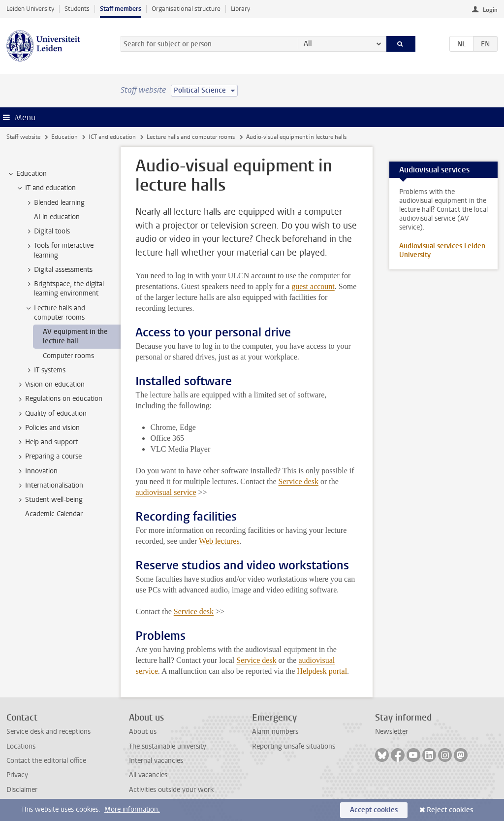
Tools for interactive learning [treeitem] (59, 250)
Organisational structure (186, 9)
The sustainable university (168, 746)
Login (490, 10)
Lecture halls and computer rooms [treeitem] (55, 313)
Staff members (121, 9)
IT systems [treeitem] (45, 370)
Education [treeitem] (27, 174)
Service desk (299, 481)
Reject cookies (450, 810)
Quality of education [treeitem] (51, 414)
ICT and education (112, 137)
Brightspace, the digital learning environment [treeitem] (64, 289)
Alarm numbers (275, 732)
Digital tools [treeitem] (47, 231)
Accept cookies (374, 810)
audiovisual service (166, 492)
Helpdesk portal (322, 671)
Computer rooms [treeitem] (68, 356)
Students (77, 9)
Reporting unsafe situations (294, 746)
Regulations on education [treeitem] (59, 399)
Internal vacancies (156, 761)
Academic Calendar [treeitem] (54, 514)
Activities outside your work (171, 790)
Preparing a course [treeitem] (49, 457)
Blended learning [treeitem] (55, 203)
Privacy (17, 775)
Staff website (23, 137)
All (308, 44)
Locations (21, 746)
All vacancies (148, 775)
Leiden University (30, 9)
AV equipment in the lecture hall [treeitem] (75, 336)
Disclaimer (22, 790)
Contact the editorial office (46, 761)
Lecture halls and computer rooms (191, 137)
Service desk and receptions (48, 732)
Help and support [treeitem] (47, 442)
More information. (132, 809)
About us (143, 732)
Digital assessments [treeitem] (59, 270)
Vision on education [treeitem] (50, 385)
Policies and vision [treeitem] (48, 428)
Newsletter (392, 732)
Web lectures (219, 541)
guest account (313, 286)
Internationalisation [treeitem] (49, 486)
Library (240, 9)
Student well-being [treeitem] (49, 500)
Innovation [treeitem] (37, 471)
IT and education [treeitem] (46, 188)
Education (64, 137)
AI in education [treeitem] (57, 217)
